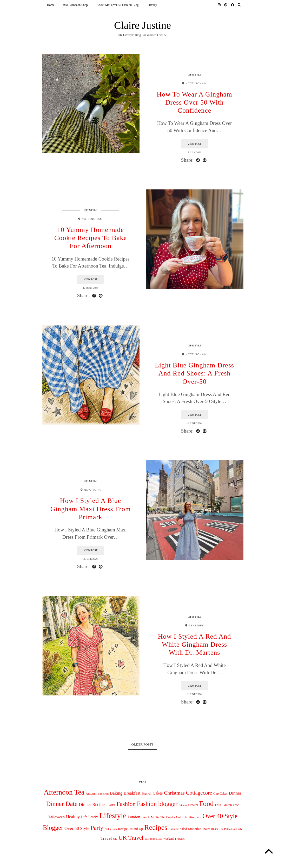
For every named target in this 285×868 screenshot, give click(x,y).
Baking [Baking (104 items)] (116, 794)
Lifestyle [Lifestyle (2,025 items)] (113, 816)
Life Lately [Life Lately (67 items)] (90, 817)
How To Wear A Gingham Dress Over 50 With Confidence (194, 103)
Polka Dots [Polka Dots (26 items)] (111, 830)
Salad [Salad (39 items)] (183, 830)
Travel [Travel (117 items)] (106, 839)
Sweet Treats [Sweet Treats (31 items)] (210, 830)
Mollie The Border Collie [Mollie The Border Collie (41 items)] (167, 818)
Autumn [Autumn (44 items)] (91, 794)
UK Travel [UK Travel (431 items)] (131, 839)
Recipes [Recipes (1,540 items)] (156, 828)
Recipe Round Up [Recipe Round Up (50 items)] (130, 829)
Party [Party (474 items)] (97, 829)
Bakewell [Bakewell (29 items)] (103, 794)
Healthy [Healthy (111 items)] (73, 817)
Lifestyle (194, 75)
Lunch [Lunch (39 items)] (145, 818)
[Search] (239, 5)
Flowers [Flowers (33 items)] (193, 806)
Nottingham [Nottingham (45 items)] (193, 818)
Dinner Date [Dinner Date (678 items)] (62, 804)
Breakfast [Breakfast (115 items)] (132, 794)
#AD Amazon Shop (76, 5)
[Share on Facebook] (198, 161)
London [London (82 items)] (134, 817)
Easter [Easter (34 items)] (111, 806)
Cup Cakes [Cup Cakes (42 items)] (220, 794)
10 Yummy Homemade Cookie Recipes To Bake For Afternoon (91, 238)
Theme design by (221, 862)
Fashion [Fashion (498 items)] (126, 804)
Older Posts (143, 745)
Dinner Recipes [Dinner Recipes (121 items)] (93, 805)
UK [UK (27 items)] (115, 839)
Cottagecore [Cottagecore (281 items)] (199, 793)
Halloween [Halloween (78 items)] (56, 817)
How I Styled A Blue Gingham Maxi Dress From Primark (91, 510)
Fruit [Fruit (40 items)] (218, 805)
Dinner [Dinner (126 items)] (235, 794)
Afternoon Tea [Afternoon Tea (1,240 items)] (64, 793)
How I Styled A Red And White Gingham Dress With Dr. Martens (194, 645)
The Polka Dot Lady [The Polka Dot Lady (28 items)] (231, 830)
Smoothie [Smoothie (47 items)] (195, 829)
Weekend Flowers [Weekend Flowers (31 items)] (174, 839)
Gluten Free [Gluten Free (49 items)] (231, 805)
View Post (194, 144)
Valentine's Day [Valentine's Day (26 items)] (153, 840)
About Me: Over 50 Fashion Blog (118, 5)
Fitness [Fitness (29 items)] (183, 805)
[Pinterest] (226, 5)
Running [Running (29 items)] (174, 830)
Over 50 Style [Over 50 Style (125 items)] (77, 829)
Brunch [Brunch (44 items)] (147, 794)
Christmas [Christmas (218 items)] (174, 794)
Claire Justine (142, 26)
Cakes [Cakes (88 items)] (158, 794)
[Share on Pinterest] (205, 161)
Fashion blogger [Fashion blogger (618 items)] (157, 804)
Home (51, 5)
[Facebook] (233, 5)
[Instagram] (219, 5)
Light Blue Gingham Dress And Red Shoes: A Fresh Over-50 (194, 374)
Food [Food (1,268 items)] (206, 804)
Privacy (152, 5)
